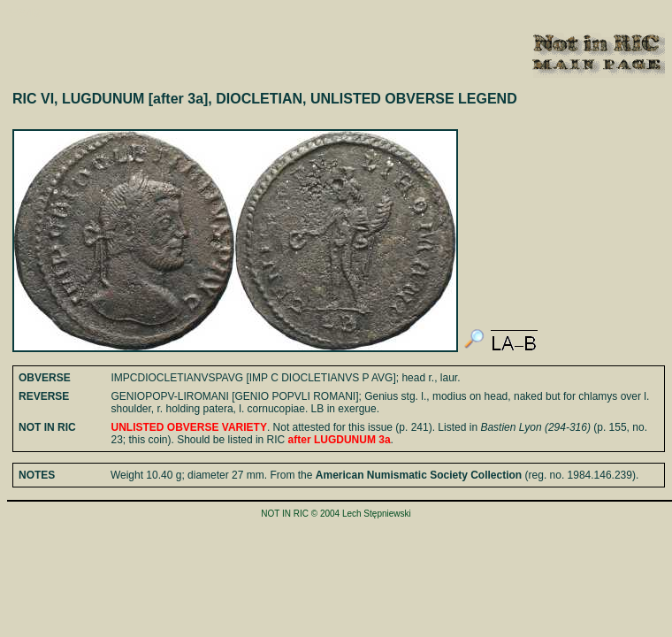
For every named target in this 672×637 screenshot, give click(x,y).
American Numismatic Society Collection (419, 475)
